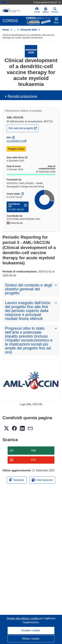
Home (6, 30)
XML (34, 450)
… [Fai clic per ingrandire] (15, 30)
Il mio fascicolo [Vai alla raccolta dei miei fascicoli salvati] (42, 480)
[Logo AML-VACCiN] (31, 380)
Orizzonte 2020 (29, 30)
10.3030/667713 (15, 141)
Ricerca (55, 10)
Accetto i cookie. (31, 630)
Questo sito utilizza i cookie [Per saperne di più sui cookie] (23, 618)
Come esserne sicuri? (47, 2)
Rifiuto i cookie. (31, 639)
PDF (34, 460)
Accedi (37, 10)
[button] (46, 10)
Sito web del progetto (23, 128)
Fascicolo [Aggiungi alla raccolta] (17, 479)
